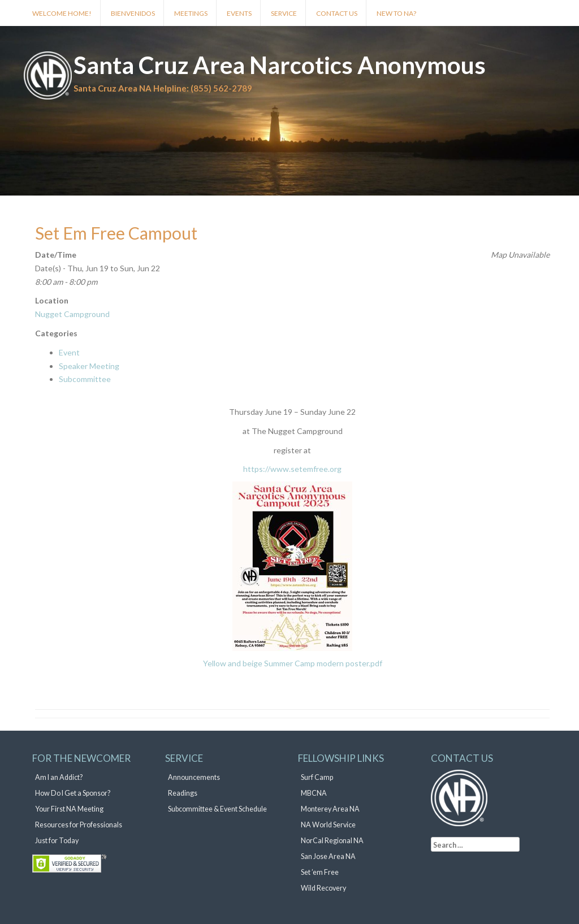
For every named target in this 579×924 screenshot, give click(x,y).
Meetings (191, 13)
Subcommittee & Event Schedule (217, 809)
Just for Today (57, 841)
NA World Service (328, 825)
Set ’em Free (320, 872)
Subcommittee (85, 379)
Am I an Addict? (59, 777)
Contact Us (337, 13)
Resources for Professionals (79, 825)
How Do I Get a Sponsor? (73, 793)
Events (239, 13)
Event (69, 352)
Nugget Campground (72, 314)
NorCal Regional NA (332, 841)
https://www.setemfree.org (292, 469)
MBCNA (314, 793)
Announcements (194, 777)
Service (284, 13)
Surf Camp (317, 777)
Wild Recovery (323, 888)
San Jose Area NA (328, 856)
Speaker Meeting (89, 366)
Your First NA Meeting (69, 809)
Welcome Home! (62, 13)
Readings (183, 793)
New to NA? (396, 13)
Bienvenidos (133, 13)
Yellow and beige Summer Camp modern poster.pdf (293, 663)
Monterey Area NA (330, 809)
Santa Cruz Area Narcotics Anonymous (280, 65)
